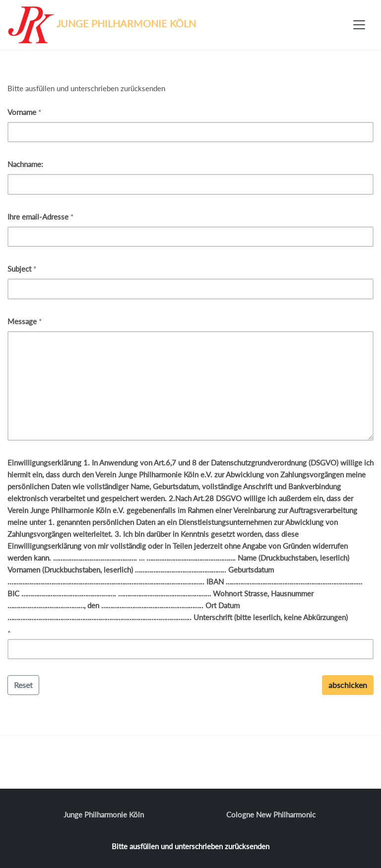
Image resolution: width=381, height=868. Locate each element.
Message (22, 321)
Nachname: (25, 164)
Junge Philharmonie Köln (104, 814)
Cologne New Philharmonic (271, 814)
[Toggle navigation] (359, 25)
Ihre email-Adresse (38, 217)
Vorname (22, 112)
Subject (19, 269)
